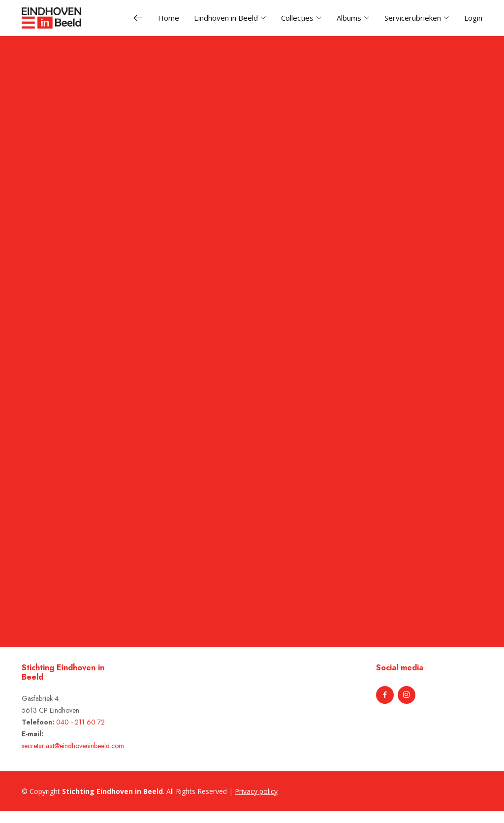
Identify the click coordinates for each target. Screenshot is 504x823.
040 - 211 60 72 (80, 722)
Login (473, 18)
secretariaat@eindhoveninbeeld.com (73, 746)
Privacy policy (256, 791)
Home (169, 18)
